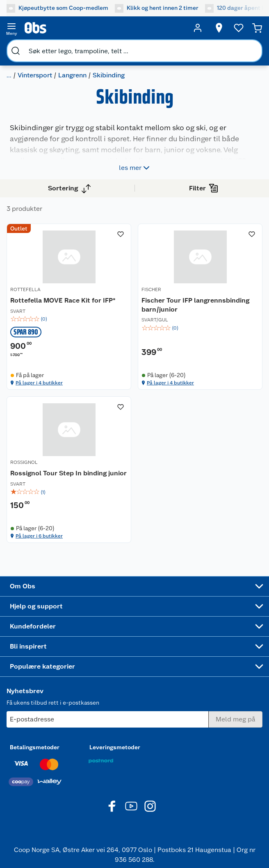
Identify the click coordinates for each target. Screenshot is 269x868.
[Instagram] (150, 806)
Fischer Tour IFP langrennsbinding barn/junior (195, 305)
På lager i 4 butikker (39, 383)
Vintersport (35, 75)
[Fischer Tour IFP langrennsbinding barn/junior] (200, 307)
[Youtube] (131, 806)
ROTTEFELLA (25, 289)
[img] (69, 319)
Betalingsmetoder (35, 747)
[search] (16, 51)
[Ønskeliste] (239, 28)
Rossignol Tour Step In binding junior (68, 473)
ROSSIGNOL (24, 462)
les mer (135, 168)
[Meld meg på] (236, 719)
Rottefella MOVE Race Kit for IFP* (63, 300)
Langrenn (72, 75)
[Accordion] (134, 586)
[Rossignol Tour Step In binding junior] (69, 470)
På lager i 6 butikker (39, 536)
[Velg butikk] (219, 28)
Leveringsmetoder (115, 747)
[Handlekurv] (257, 28)
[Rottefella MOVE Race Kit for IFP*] (69, 307)
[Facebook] (112, 806)
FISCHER (151, 289)
